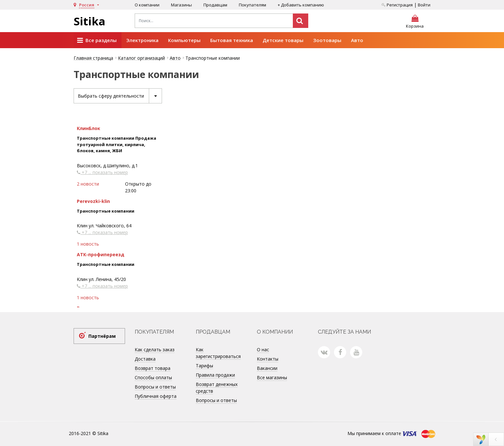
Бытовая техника (232, 40)
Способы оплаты (153, 377)
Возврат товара (153, 368)
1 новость (88, 244)
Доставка (145, 359)
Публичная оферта (156, 396)
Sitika (90, 21)
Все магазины (272, 377)
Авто (357, 40)
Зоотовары (327, 40)
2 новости (88, 184)
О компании (147, 5)
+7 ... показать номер (102, 172)
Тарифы (204, 366)
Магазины (181, 5)
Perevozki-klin (93, 201)
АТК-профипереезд (101, 254)
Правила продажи (215, 375)
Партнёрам (102, 336)
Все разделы (97, 40)
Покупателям (252, 5)
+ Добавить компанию (301, 5)
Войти (424, 5)
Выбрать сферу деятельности (120, 96)
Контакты (268, 359)
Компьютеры (184, 40)
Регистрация (397, 5)
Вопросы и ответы (155, 387)
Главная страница (93, 58)
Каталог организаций (141, 58)
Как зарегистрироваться (218, 353)
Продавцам (215, 5)
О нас (263, 350)
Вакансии (267, 368)
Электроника (142, 40)
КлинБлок (89, 128)
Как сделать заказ (155, 350)
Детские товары (283, 40)
